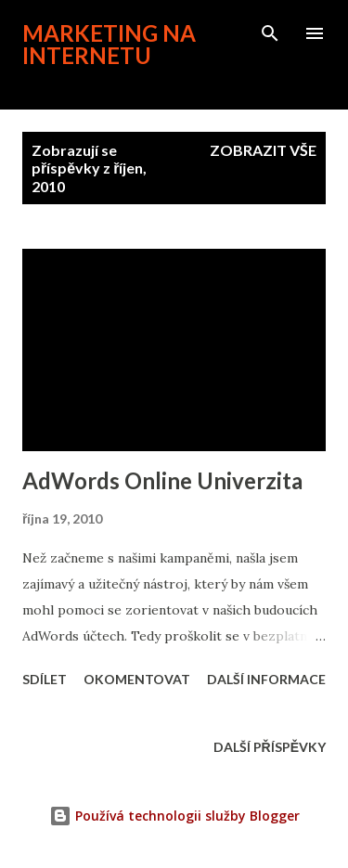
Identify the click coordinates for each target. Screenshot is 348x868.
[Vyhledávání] (270, 33)
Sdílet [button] (45, 679)
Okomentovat (137, 679)
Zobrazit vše (263, 150)
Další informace (266, 679)
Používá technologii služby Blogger (174, 816)
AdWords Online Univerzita (162, 480)
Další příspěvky (270, 747)
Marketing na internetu (109, 44)
